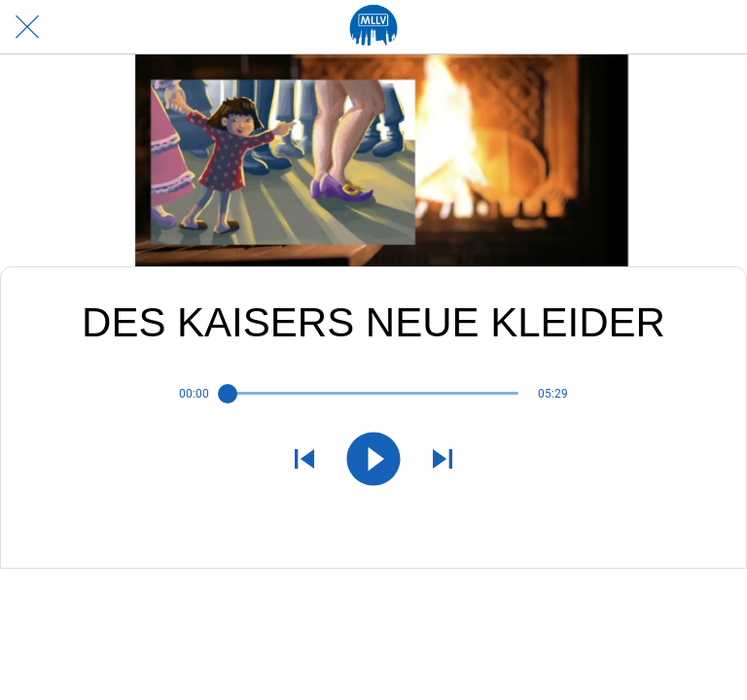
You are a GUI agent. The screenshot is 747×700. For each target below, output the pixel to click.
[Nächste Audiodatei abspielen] (443, 461)
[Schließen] (27, 27)
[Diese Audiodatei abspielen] (373, 461)
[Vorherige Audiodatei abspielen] (304, 461)
